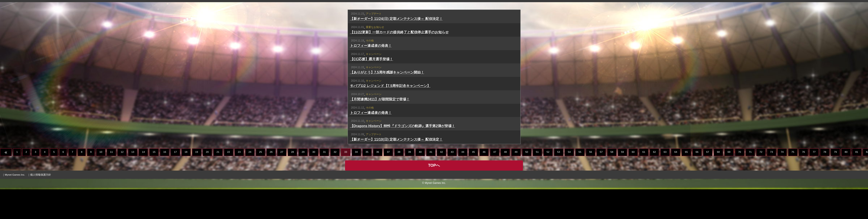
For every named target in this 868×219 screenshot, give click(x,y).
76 (803, 182)
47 (495, 182)
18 (186, 182)
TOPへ (434, 195)
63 (665, 182)
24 (250, 182)
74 (782, 182)
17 (175, 182)
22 (229, 182)
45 (473, 182)
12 (122, 182)
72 (761, 182)
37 (388, 182)
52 (548, 182)
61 (644, 182)
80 (846, 182)
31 (324, 182)
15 (154, 182)
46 (484, 182)
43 (452, 182)
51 (537, 182)
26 (271, 182)
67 (708, 182)
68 (718, 182)
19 (197, 182)
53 (559, 182)
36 (378, 182)
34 (356, 182)
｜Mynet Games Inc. (14, 204)
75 (793, 182)
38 (399, 182)
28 (292, 182)
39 (410, 182)
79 (835, 182)
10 (101, 182)
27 (282, 182)
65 (686, 182)
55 (580, 182)
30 (314, 182)
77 (814, 182)
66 (697, 182)
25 (261, 182)
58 (612, 182)
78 (825, 182)
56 (591, 182)
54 (569, 182)
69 (729, 182)
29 (303, 182)
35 (367, 182)
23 (239, 182)
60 (633, 182)
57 (601, 182)
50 (527, 182)
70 (740, 182)
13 (133, 182)
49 (516, 182)
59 (622, 182)
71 (750, 182)
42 (441, 182)
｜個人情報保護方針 (39, 204)
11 (111, 182)
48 (505, 182)
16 (165, 182)
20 (207, 182)
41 (431, 182)
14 (143, 182)
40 (420, 182)
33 (346, 182)
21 (218, 182)
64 (676, 182)
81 (857, 182)
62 (654, 182)
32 (335, 182)
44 (463, 182)
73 (772, 182)
